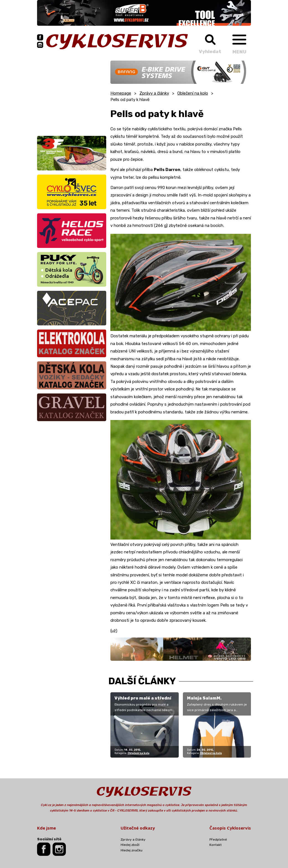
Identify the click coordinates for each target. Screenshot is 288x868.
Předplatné (218, 840)
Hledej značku (132, 850)
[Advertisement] (72, 95)
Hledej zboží (130, 845)
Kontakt (216, 845)
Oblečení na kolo (193, 93)
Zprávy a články (154, 93)
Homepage (121, 93)
